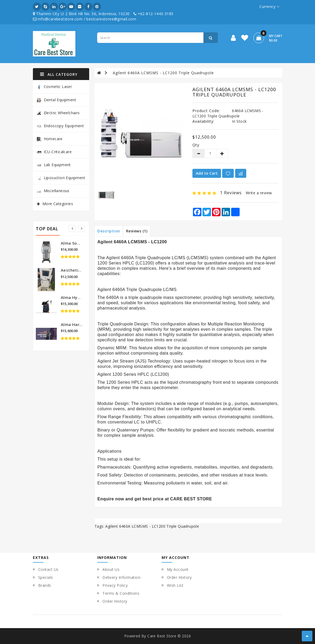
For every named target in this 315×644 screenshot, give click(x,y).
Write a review (259, 193)
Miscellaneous (53, 191)
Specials (46, 577)
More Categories (58, 204)
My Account (178, 569)
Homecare (50, 139)
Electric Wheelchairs (58, 113)
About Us (111, 569)
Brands (45, 585)
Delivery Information (121, 577)
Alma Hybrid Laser (79, 297)
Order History (115, 601)
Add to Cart (207, 173)
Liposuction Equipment (61, 178)
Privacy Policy (115, 585)
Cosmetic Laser (55, 87)
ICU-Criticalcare (54, 152)
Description (109, 231)
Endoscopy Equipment (61, 126)
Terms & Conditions (121, 593)
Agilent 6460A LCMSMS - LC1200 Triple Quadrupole (163, 73)
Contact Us (48, 569)
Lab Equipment (54, 165)
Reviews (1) (137, 231)
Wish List (175, 585)
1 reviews (231, 193)
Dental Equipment (57, 100)
